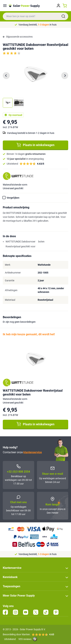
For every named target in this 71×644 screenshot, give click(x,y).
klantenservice (33, 452)
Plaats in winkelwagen (35, 145)
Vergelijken (13, 198)
